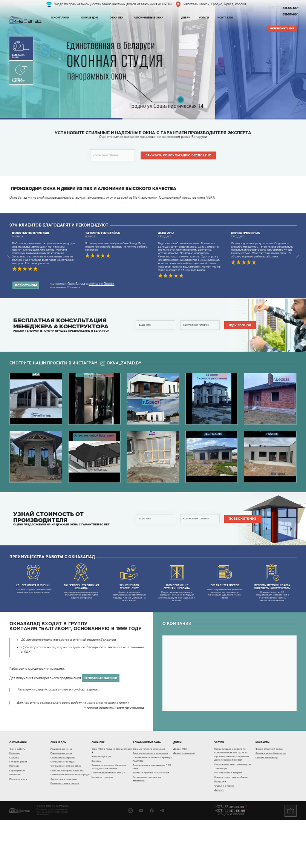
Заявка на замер (21, 49)
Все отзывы (26, 333)
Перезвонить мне (282, 29)
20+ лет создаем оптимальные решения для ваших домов (34, 626)
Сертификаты (17, 818)
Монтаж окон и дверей (228, 821)
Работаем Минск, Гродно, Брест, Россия (215, 4)
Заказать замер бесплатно (271, 801)
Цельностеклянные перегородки (70, 822)
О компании (60, 17)
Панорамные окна (61, 801)
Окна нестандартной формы (67, 818)
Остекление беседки (63, 810)
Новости (15, 801)
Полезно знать (18, 827)
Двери (186, 17)
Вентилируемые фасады (65, 831)
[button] (298, 303)
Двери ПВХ (180, 797)
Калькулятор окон (102, 825)
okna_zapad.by (121, 411)
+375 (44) (282, 15)
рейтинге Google (101, 332)
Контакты (225, 17)
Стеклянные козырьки (64, 827)
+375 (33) (282, 8)
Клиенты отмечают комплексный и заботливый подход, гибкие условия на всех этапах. (129, 630)
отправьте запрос (101, 726)
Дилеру (219, 838)
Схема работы (18, 797)
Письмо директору (267, 805)
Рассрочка (220, 829)
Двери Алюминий (184, 801)
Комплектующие (102, 804)
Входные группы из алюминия (151, 821)
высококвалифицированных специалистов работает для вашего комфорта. (81, 629)
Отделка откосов (224, 834)
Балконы (97, 809)
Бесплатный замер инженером (233, 812)
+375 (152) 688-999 (229, 863)
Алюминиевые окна (149, 17)
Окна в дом (89, 17)
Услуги (204, 17)
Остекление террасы (63, 805)
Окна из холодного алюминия (150, 801)
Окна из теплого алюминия (149, 797)
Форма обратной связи (269, 797)
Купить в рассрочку (21, 73)
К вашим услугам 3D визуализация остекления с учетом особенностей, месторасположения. (272, 630)
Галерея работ (18, 810)
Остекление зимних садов (66, 814)
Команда (14, 814)
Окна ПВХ (116, 17)
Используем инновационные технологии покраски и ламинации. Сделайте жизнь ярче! (225, 629)
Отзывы (14, 805)
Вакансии (15, 822)
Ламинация (221, 816)
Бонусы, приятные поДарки (231, 825)
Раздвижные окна (61, 797)
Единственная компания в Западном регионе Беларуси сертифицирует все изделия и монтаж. (177, 630)
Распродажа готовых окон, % (109, 821)
